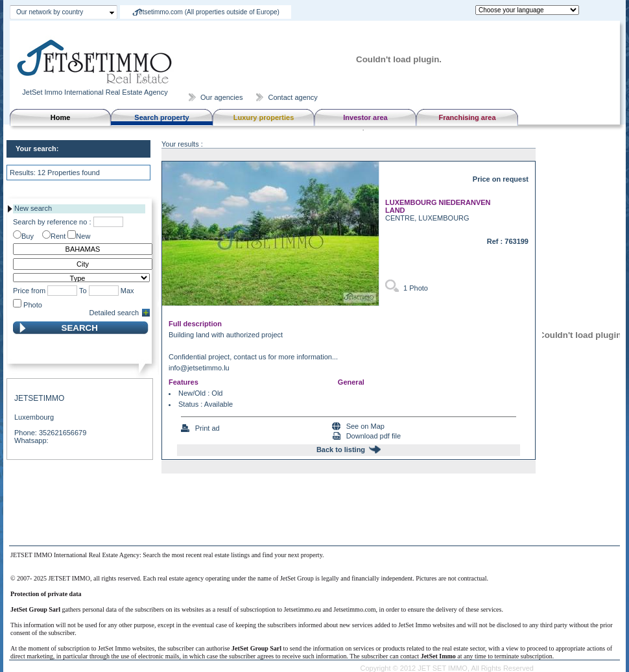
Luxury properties (264, 117)
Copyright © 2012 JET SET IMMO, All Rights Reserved (447, 668)
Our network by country (50, 12)
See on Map (365, 426)
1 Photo (416, 288)
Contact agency (292, 97)
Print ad (208, 428)
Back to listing (341, 450)
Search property (161, 117)
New (83, 236)
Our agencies (221, 97)
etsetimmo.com (209, 12)
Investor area (365, 117)
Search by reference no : (52, 222)
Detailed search (114, 313)
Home (61, 117)
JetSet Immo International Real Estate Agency (96, 88)
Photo (33, 305)
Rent (58, 236)
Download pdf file (374, 436)
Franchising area (467, 117)
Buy (28, 236)
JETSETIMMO (39, 398)
